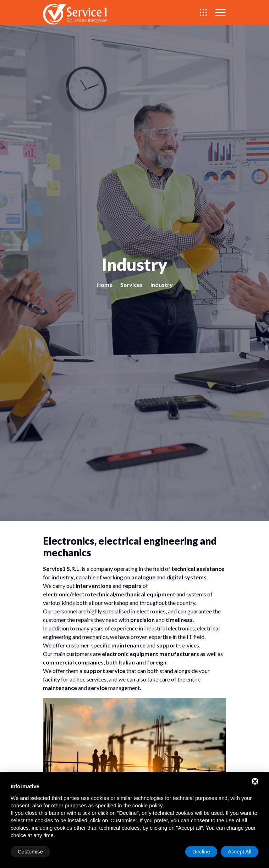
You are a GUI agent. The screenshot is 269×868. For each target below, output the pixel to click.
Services (131, 285)
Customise (30, 852)
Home (105, 285)
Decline (201, 852)
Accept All (240, 852)
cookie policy (148, 805)
